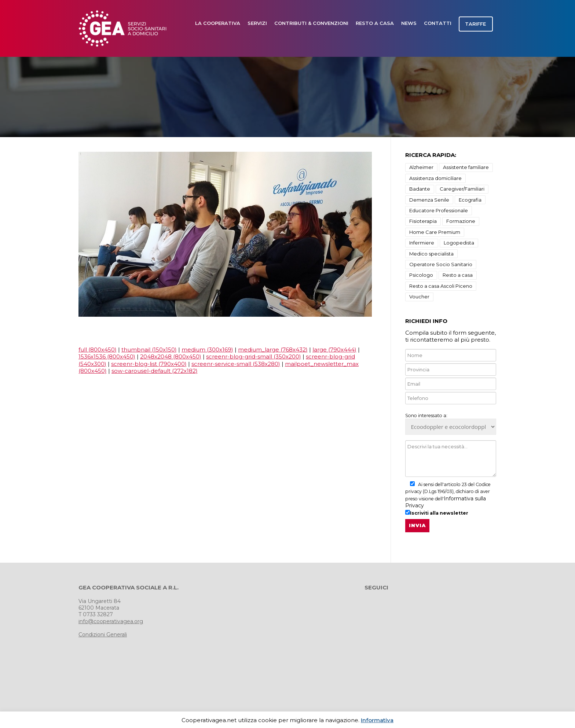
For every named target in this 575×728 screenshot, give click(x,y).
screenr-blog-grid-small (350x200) (254, 356)
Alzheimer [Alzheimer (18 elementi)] (421, 167)
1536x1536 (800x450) (107, 356)
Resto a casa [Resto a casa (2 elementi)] (458, 275)
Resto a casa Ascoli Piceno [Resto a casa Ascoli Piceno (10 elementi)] (441, 286)
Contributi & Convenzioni (311, 23)
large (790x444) (334, 350)
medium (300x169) (207, 350)
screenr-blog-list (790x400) (149, 364)
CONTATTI (438, 23)
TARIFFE (475, 24)
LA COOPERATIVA (218, 23)
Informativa (377, 720)
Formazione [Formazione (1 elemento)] (461, 221)
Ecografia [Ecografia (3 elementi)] (470, 200)
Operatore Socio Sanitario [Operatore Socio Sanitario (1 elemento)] (441, 264)
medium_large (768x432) (273, 350)
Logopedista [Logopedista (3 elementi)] (459, 243)
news (409, 23)
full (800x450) (98, 350)
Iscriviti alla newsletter (437, 513)
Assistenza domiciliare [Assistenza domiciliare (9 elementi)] (435, 178)
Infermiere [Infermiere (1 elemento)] (422, 243)
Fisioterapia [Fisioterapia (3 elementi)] (423, 221)
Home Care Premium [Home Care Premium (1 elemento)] (435, 232)
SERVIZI (257, 23)
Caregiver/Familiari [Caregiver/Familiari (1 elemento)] (462, 189)
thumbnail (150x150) (149, 350)
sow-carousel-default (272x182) (155, 371)
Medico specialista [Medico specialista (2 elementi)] (431, 254)
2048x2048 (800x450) (171, 356)
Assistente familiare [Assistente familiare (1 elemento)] (466, 167)
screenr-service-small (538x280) (236, 364)
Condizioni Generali (103, 635)
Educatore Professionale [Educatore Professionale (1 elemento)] (439, 210)
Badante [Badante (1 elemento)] (420, 189)
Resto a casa (375, 23)
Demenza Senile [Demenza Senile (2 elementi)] (429, 200)
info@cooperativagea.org (111, 621)
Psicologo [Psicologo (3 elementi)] (421, 275)
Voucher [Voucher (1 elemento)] (419, 297)
